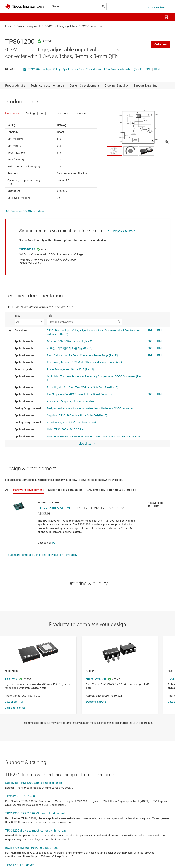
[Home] (25, 7)
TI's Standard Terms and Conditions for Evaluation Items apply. (41, 555)
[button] (9, 17)
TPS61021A (27, 249)
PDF (148, 69)
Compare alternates (123, 231)
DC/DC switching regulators (61, 26)
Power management (28, 26)
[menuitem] (156, 17)
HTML (158, 69)
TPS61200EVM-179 (54, 508)
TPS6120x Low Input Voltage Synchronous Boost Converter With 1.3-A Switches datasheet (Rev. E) (85, 69)
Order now (160, 44)
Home (9, 26)
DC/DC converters (92, 26)
